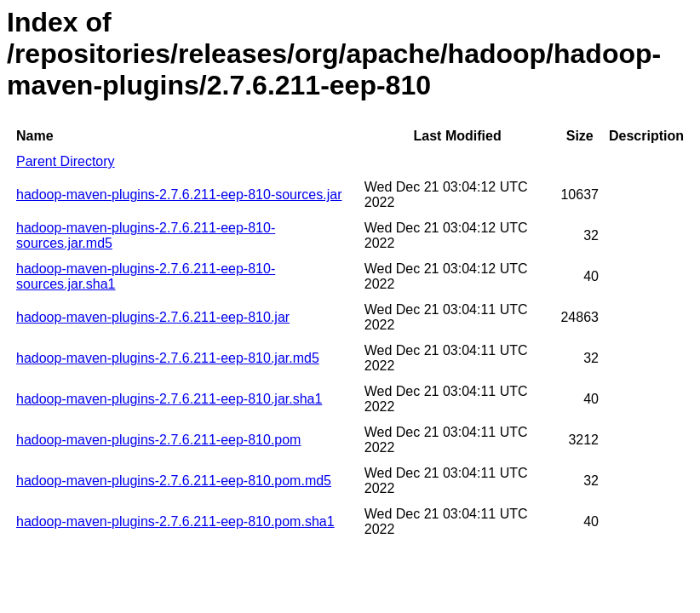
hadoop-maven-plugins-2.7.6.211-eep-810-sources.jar (179, 195)
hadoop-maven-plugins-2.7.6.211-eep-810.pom (158, 440)
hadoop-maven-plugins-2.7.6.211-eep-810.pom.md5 (174, 481)
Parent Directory (66, 161)
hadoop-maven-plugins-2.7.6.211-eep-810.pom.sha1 (175, 521)
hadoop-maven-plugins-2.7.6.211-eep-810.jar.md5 (168, 358)
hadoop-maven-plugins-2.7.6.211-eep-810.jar (153, 317)
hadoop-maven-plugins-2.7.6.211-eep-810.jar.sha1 (169, 399)
